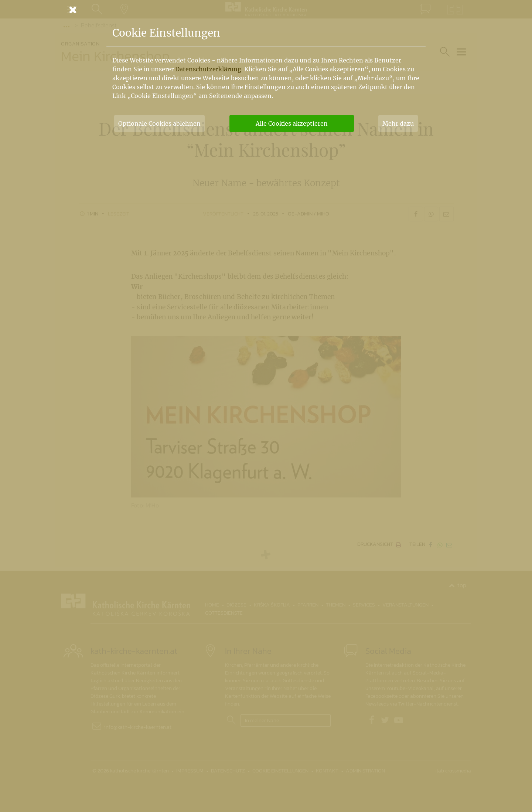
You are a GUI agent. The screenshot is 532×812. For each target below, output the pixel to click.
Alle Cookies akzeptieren (292, 123)
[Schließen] (266, 10)
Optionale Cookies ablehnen (159, 123)
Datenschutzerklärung (208, 69)
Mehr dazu (398, 123)
